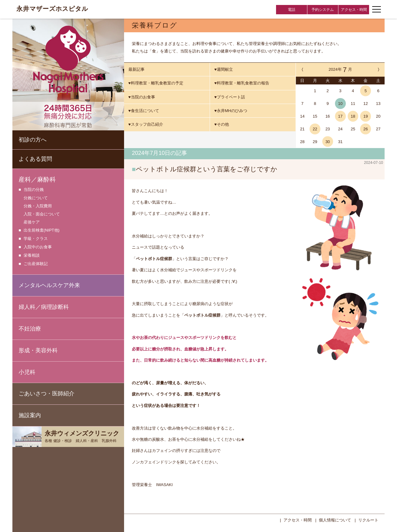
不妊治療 (30, 329)
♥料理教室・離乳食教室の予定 (156, 83)
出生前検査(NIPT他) (42, 230)
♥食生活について (144, 111)
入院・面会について (42, 214)
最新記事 (136, 69)
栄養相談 (32, 256)
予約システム (323, 10)
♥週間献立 (224, 69)
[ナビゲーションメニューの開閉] (377, 9)
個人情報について (335, 519)
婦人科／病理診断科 (44, 307)
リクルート (368, 519)
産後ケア (32, 222)
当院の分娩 (34, 190)
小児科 (27, 372)
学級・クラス (36, 239)
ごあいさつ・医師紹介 (47, 394)
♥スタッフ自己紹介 (146, 124)
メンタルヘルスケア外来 (49, 285)
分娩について (36, 198)
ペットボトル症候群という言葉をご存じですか (207, 169)
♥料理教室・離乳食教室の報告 (242, 83)
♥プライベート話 (230, 97)
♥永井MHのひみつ (231, 111)
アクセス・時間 (354, 10)
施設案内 (30, 415)
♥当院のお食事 (142, 97)
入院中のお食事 (38, 247)
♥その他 (222, 124)
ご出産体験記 (36, 264)
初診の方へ (33, 140)
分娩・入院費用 (38, 206)
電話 (292, 10)
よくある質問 (35, 159)
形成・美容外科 (38, 350)
